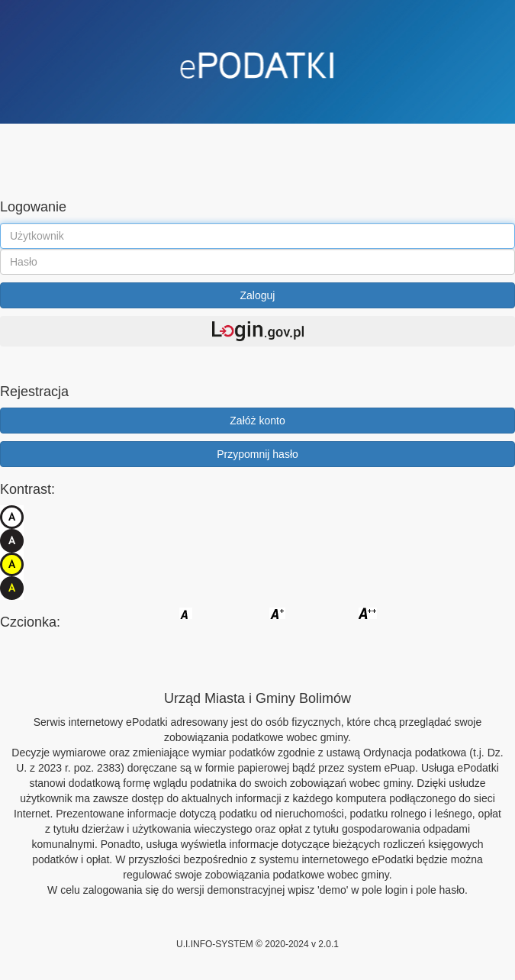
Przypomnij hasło (257, 454)
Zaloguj (258, 295)
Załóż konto (257, 421)
